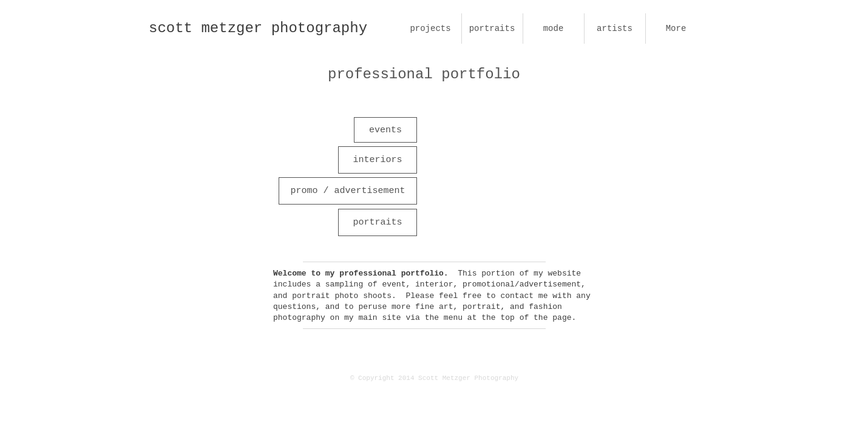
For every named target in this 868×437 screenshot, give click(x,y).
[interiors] (378, 160)
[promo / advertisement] (348, 191)
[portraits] (378, 222)
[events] (385, 130)
